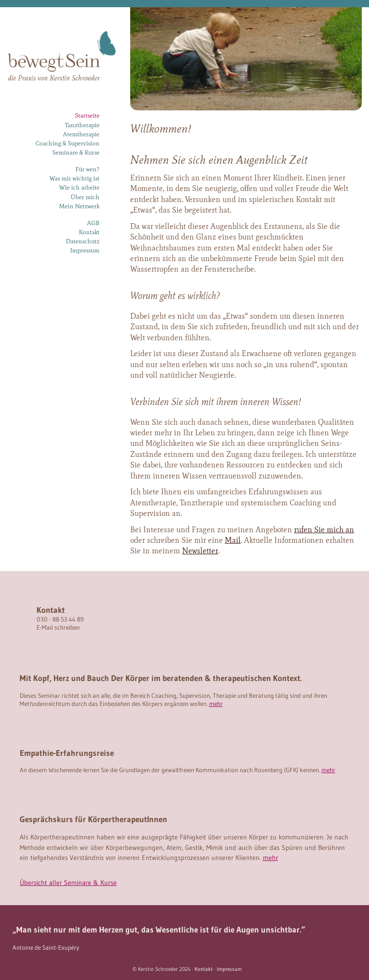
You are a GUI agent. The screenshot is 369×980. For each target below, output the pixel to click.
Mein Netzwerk (79, 206)
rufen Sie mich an (324, 530)
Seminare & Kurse (76, 152)
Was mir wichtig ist (74, 178)
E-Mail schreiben (58, 627)
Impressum (85, 250)
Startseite (87, 115)
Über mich (85, 197)
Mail (233, 540)
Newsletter (200, 551)
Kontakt (89, 232)
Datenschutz (83, 241)
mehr (216, 704)
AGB (93, 223)
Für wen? (87, 169)
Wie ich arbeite (79, 187)
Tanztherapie (82, 125)
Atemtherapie (81, 134)
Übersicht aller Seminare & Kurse (68, 883)
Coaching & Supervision (68, 143)
